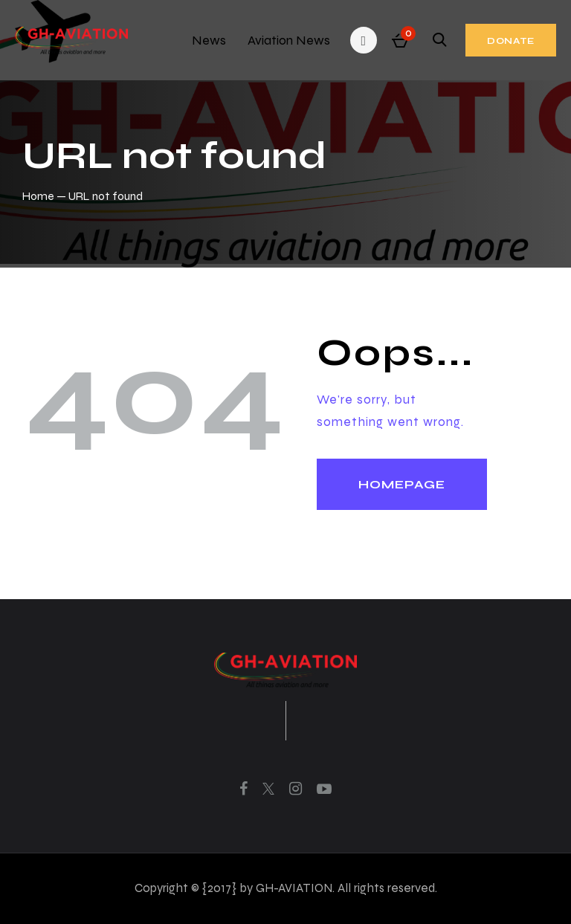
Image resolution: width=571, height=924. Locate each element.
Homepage (402, 484)
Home (38, 196)
